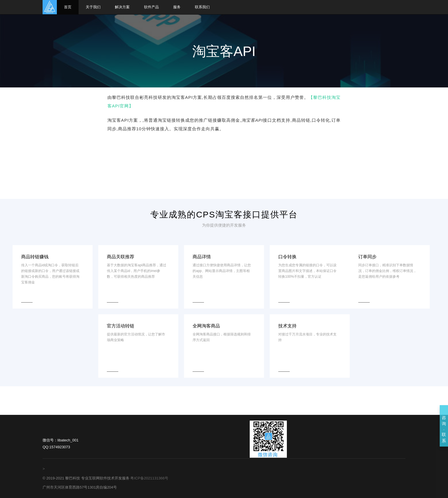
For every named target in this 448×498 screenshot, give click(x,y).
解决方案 (122, 7)
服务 (177, 7)
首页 (68, 7)
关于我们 (93, 7)
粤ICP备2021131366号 (149, 478)
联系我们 (202, 7)
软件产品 (151, 7)
